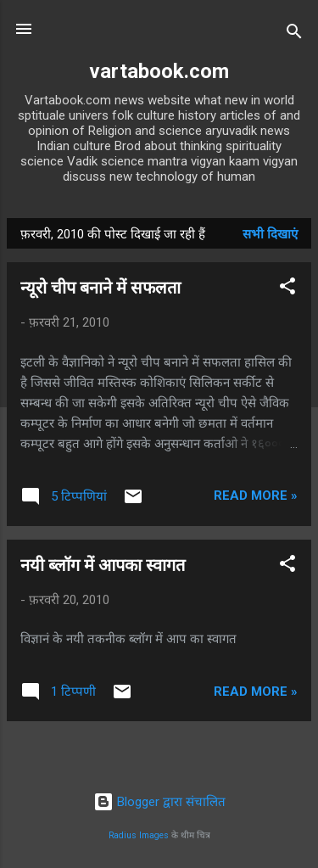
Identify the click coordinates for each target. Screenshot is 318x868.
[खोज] (294, 34)
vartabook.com (159, 71)
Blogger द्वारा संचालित (159, 802)
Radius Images (139, 835)
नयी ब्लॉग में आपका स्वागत (103, 565)
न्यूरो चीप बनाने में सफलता (100, 288)
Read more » (256, 496)
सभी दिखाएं (270, 234)
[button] (287, 289)
